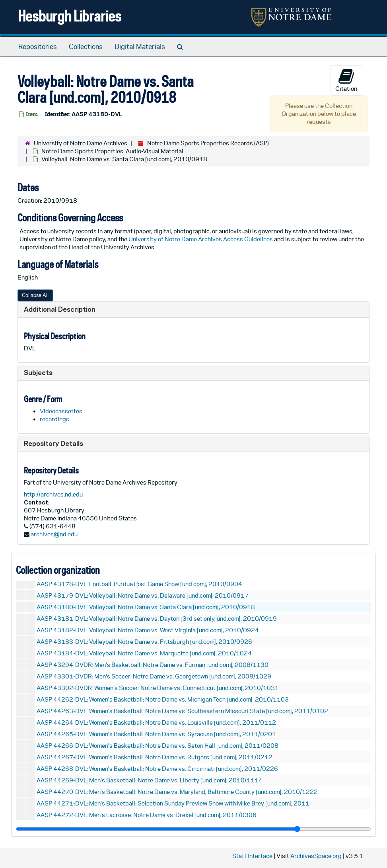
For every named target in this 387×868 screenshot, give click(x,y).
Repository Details (53, 443)
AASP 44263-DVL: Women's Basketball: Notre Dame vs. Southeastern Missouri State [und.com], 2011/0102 (182, 711)
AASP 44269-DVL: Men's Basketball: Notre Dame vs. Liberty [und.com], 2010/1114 (150, 780)
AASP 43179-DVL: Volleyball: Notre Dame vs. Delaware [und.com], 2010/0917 (143, 595)
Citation (346, 80)
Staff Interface (252, 856)
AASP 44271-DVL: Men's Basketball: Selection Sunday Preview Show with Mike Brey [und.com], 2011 (173, 803)
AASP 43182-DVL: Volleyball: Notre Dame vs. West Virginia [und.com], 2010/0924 (148, 630)
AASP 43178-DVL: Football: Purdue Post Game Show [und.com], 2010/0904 (139, 584)
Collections (86, 47)
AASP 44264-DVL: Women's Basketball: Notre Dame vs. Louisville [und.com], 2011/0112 (156, 722)
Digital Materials (140, 47)
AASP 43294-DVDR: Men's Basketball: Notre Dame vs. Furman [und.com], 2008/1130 (153, 665)
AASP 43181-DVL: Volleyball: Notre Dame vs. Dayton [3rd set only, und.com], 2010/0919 (157, 619)
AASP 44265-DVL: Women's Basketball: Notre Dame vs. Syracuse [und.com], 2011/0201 (156, 734)
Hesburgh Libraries (70, 16)
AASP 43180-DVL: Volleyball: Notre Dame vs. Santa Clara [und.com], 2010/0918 (146, 607)
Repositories (38, 47)
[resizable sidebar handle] (193, 829)
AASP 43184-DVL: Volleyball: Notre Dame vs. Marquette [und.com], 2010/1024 (144, 653)
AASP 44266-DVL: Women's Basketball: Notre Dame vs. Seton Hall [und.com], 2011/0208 (158, 746)
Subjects (38, 372)
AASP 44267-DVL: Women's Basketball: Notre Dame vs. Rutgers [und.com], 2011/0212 (155, 757)
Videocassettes (61, 411)
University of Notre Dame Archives (81, 143)
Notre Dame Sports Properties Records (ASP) (208, 143)
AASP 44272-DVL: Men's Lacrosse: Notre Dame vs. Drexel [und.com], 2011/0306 (147, 815)
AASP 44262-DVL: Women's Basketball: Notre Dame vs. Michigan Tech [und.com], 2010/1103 (163, 699)
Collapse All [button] (35, 295)
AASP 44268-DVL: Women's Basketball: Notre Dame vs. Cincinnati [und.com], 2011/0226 (157, 769)
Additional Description (60, 309)
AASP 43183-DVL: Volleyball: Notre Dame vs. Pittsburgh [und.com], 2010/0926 (144, 642)
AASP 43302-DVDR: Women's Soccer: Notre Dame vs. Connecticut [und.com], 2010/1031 (158, 688)
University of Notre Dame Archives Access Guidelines (201, 239)
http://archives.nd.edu (53, 494)
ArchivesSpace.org (316, 856)
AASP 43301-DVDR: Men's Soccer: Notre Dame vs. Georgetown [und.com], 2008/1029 (154, 676)
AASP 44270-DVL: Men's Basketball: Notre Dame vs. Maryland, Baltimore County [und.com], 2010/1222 (177, 792)
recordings (54, 419)
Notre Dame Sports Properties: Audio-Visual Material (112, 151)
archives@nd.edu (54, 534)
